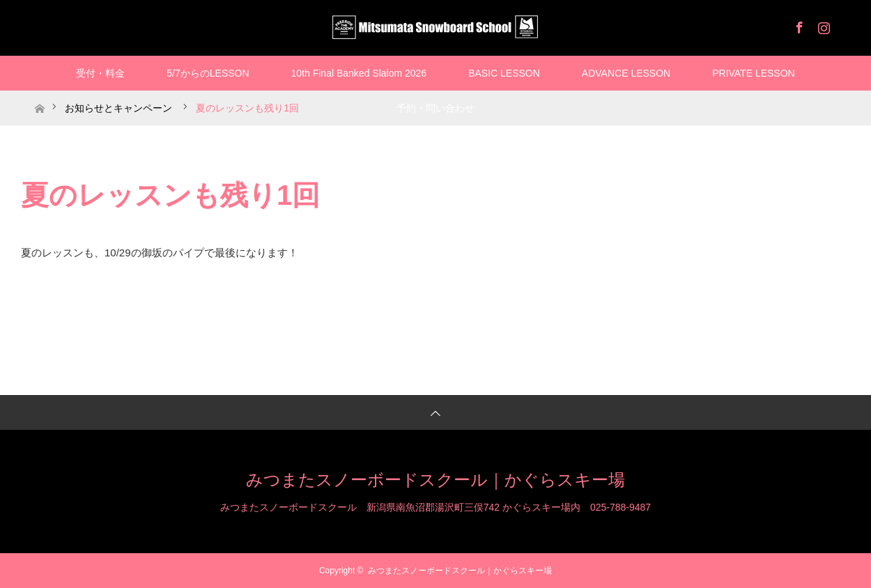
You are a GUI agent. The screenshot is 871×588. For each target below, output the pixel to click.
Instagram (822, 25)
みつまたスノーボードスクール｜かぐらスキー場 (435, 480)
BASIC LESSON (504, 73)
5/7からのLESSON (208, 73)
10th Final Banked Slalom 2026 (359, 73)
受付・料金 (100, 73)
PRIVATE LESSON (754, 73)
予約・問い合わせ (435, 108)
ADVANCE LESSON (626, 73)
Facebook (798, 25)
